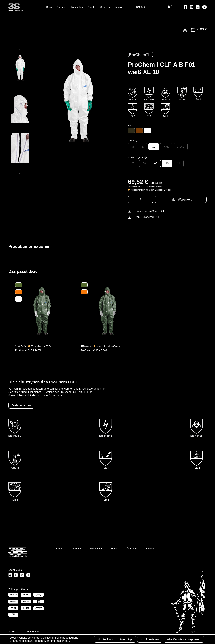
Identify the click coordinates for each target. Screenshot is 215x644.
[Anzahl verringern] (130, 199)
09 (156, 163)
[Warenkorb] (198, 30)
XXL (166, 147)
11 (179, 163)
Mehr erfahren (21, 405)
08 (144, 163)
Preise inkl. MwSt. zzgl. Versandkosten (145, 187)
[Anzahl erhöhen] (151, 199)
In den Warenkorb (181, 200)
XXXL (181, 147)
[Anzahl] (141, 199)
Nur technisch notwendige (115, 639)
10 (167, 163)
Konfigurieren (150, 639)
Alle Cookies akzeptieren (184, 639)
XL (154, 147)
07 (133, 163)
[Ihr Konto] (185, 30)
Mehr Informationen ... (57, 641)
